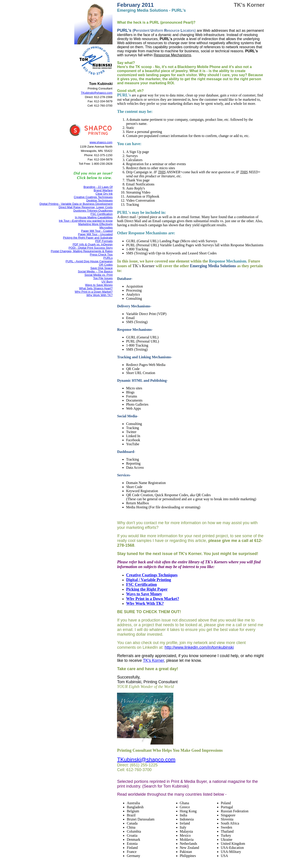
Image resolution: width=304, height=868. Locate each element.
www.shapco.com (101, 142)
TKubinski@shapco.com (97, 93)
